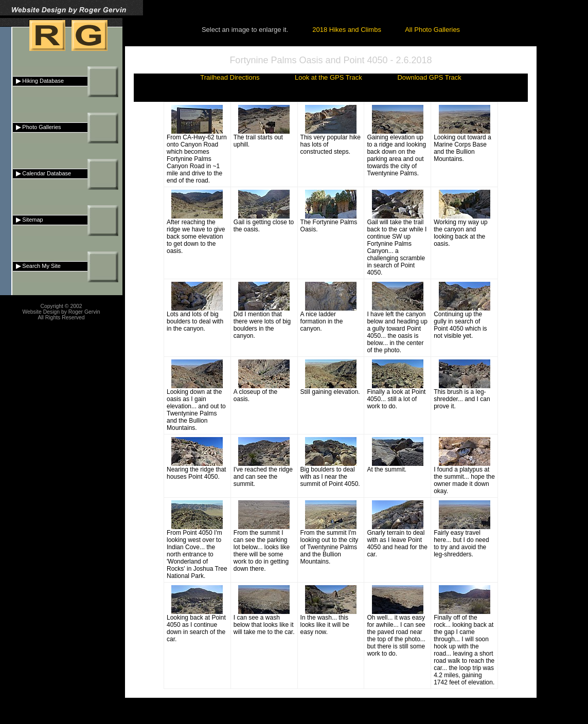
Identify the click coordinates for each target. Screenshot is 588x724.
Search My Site (37, 266)
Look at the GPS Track (328, 77)
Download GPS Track (429, 77)
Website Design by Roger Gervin (61, 312)
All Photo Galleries (432, 30)
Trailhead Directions (230, 77)
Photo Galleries (37, 127)
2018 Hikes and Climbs (347, 30)
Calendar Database (42, 173)
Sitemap (28, 220)
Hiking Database (38, 81)
